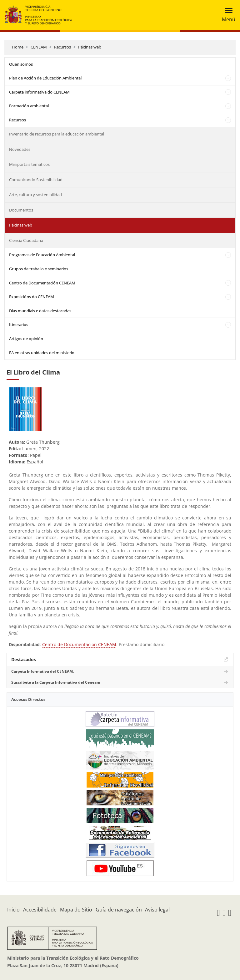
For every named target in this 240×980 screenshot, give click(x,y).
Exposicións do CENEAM (32, 297)
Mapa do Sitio (76, 910)
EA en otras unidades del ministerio (42, 353)
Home (18, 47)
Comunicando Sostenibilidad (36, 180)
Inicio (13, 910)
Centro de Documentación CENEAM (42, 283)
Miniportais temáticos (29, 164)
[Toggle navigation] (227, 15)
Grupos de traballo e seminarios (39, 269)
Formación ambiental (29, 106)
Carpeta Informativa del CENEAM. (42, 671)
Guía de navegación (119, 910)
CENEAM (39, 47)
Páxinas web (90, 47)
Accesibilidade (40, 910)
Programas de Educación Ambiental (42, 255)
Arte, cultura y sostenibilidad (35, 195)
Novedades (20, 149)
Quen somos (21, 64)
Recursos (62, 47)
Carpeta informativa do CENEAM (39, 92)
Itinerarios (19, 324)
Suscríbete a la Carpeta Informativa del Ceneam (56, 682)
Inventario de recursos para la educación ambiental (57, 134)
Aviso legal (157, 910)
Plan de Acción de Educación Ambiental (45, 78)
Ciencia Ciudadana (26, 240)
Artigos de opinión (26, 339)
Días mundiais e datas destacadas (40, 311)
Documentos (21, 210)
